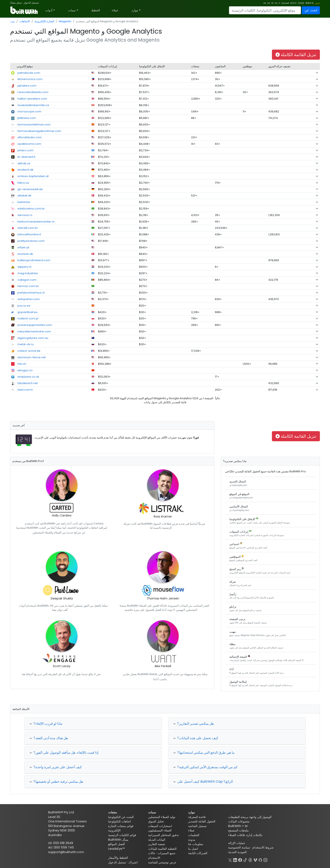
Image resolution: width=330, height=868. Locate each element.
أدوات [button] (49, 10)
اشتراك (133, 862)
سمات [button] (72, 10)
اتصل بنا (193, 849)
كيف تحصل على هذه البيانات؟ (196, 738)
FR (272, 3)
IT (279, 3)
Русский (285, 3)
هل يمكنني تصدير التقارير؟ (193, 724)
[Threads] (250, 860)
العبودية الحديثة (237, 852)
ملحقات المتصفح (238, 830)
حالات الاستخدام (154, 855)
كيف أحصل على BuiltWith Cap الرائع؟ (203, 782)
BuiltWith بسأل (118, 840)
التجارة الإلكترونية (44, 21)
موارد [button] (135, 10)
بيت (13, 21)
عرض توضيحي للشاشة (162, 862)
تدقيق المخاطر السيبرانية (164, 835)
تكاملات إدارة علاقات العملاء (245, 835)
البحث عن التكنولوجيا (121, 817)
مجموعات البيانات (239, 821)
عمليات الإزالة (237, 843)
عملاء (115, 10)
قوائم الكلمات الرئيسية (122, 835)
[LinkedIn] (235, 860)
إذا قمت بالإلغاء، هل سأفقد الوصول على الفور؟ (64, 753)
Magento (65, 21)
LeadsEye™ (116, 849)
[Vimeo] (255, 860)
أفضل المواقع (116, 844)
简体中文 (310, 3)
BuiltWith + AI (238, 826)
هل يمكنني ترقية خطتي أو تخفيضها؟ (56, 782)
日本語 (301, 3)
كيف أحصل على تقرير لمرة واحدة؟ (56, 767)
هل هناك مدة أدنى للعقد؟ (49, 738)
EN (265, 3)
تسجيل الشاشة (197, 826)
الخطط (96, 10)
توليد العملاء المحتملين (162, 817)
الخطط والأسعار (118, 858)
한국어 (293, 3)
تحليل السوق (156, 821)
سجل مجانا (16, 3)
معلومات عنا (196, 844)
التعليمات (194, 835)
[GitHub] (260, 860)
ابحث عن (311, 10)
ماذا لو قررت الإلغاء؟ (46, 724)
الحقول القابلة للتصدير (202, 821)
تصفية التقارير (157, 844)
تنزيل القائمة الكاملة (296, 55)
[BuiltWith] (24, 10)
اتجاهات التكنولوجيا (120, 821)
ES (276, 3)
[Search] (265, 10)
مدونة (192, 840)
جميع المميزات (167, 853)
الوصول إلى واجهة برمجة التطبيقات (250, 817)
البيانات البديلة (157, 840)
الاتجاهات (25, 21)
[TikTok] (245, 860)
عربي (317, 3)
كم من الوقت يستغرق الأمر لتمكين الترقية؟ (205, 767)
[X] (230, 860)
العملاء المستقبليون (160, 830)
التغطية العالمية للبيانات (162, 849)
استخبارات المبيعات (160, 826)
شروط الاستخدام (263, 847)
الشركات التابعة (198, 853)
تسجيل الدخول (31, 3)
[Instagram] (265, 860)
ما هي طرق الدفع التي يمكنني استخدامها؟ (204, 753)
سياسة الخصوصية (239, 847)
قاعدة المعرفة (197, 817)
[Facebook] (240, 860)
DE (269, 3)
